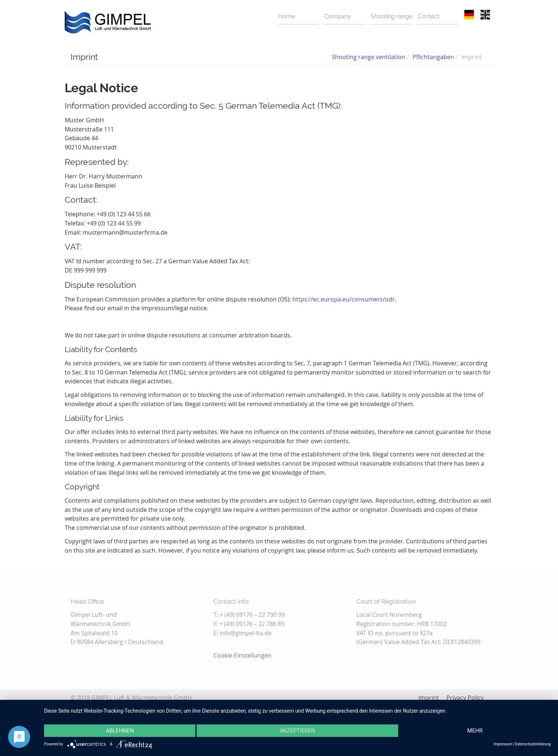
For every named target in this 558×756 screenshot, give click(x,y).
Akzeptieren (297, 731)
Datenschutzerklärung (533, 744)
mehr (475, 731)
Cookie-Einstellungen (242, 655)
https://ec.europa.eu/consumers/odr (344, 299)
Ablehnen (120, 731)
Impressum (503, 744)
